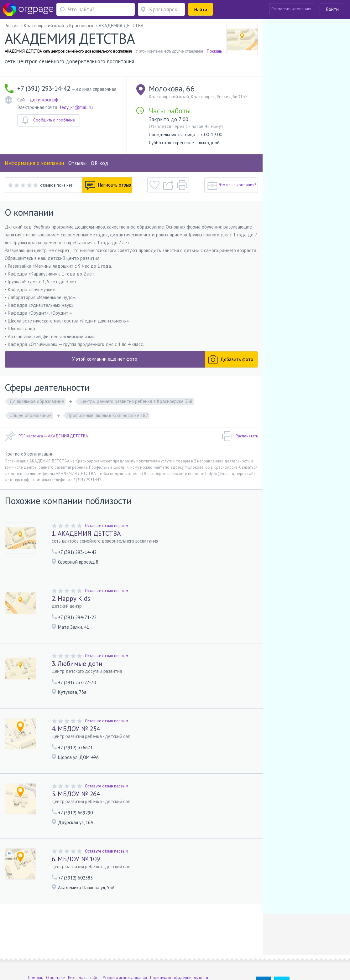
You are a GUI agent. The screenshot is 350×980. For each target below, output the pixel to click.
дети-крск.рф (44, 100)
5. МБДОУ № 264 (76, 794)
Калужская (59, 952)
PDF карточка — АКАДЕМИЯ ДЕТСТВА (46, 436)
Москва (35, 952)
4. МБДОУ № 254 (76, 729)
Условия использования (125, 943)
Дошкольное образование (37, 401)
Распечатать (240, 436)
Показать (214, 51)
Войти (332, 9)
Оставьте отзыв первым (107, 526)
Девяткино (118, 952)
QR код (100, 163)
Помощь (35, 943)
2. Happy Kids (71, 598)
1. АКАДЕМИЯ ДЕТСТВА (86, 533)
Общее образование (31, 415)
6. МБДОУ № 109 (76, 859)
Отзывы (77, 163)
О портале (55, 943)
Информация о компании (34, 163)
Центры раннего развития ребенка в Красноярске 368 (136, 401)
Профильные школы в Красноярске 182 (108, 415)
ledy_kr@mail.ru (76, 107)
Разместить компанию (291, 9)
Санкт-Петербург (85, 952)
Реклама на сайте (84, 943)
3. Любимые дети (77, 664)
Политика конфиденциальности (179, 943)
